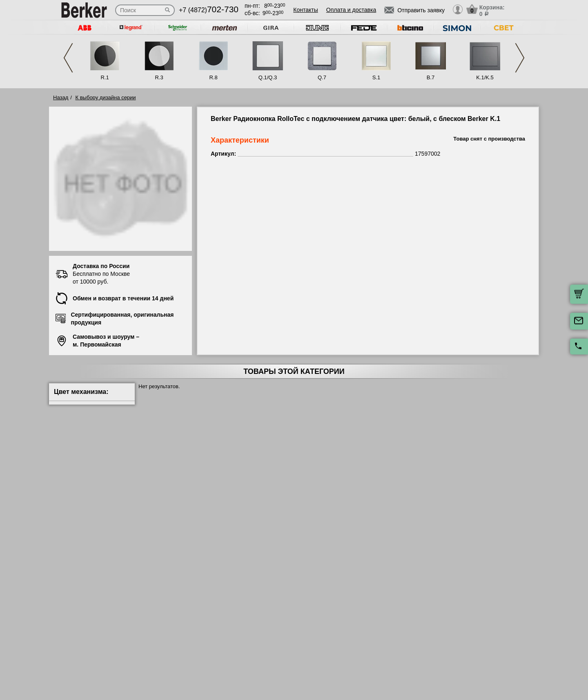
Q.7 (322, 77)
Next (520, 58)
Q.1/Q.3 (268, 77)
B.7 (431, 77)
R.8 (213, 77)
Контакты (305, 10)
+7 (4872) (209, 10)
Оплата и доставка (351, 10)
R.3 (159, 77)
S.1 (376, 77)
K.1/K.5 (485, 77)
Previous (68, 58)
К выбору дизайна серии (106, 97)
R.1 (105, 77)
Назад (61, 97)
